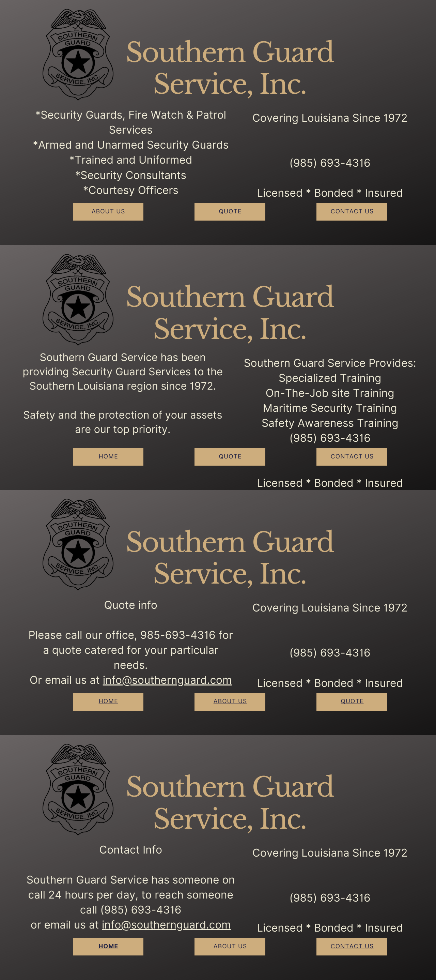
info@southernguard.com (167, 680)
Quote (230, 212)
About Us (230, 701)
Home (108, 457)
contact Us (352, 212)
